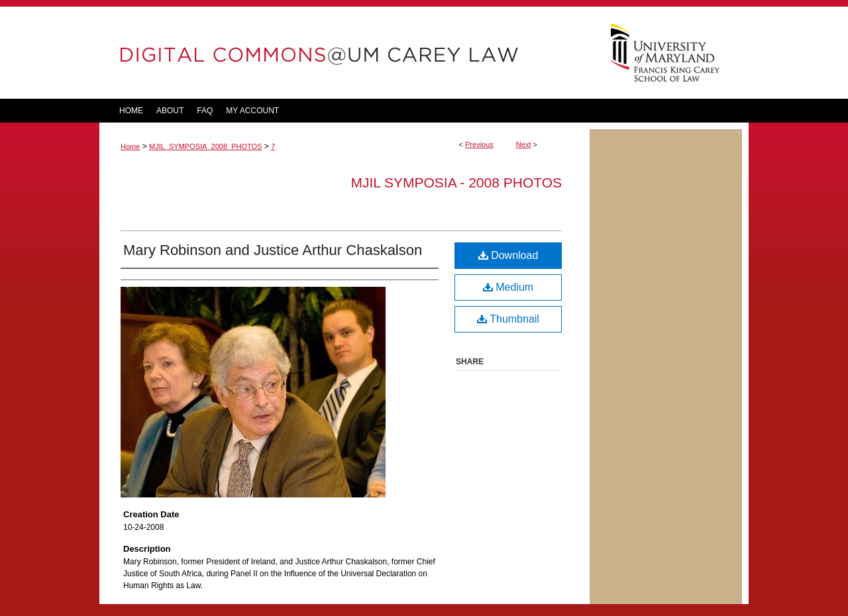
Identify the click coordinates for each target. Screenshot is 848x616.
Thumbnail (508, 319)
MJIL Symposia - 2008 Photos (456, 182)
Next (524, 144)
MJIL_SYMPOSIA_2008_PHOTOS (205, 146)
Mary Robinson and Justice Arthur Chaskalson (273, 250)
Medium (508, 287)
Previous (479, 144)
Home (130, 146)
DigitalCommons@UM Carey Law (344, 53)
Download (508, 255)
